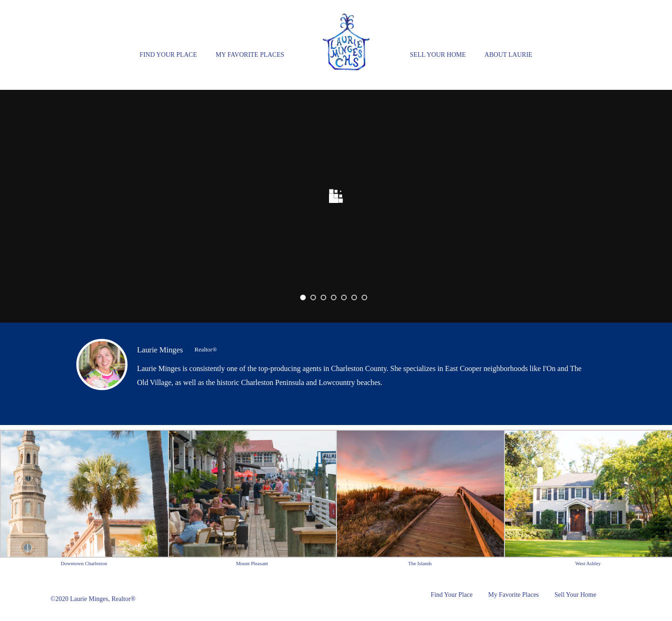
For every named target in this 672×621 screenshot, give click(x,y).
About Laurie (508, 55)
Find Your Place (168, 55)
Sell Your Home (438, 55)
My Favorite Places (250, 55)
